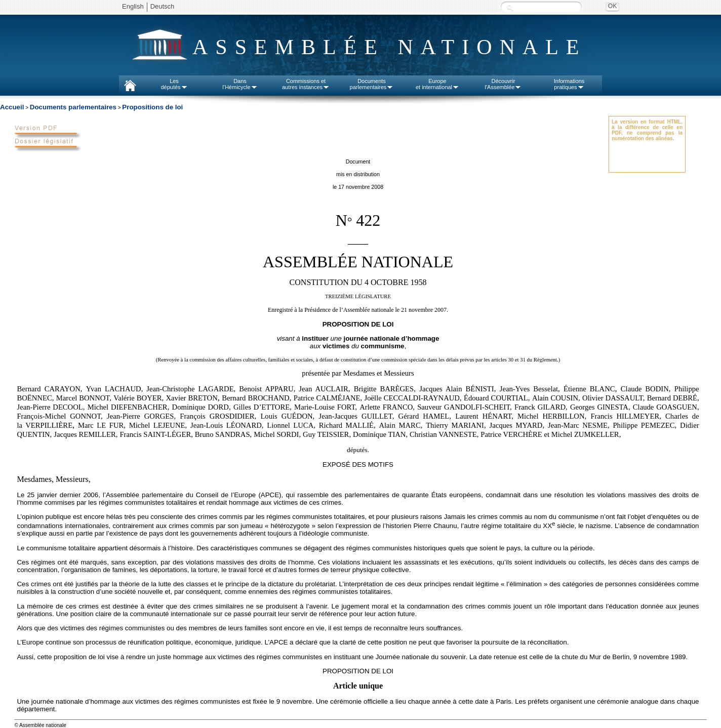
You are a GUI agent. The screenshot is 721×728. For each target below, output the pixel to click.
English (133, 6)
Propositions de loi (152, 107)
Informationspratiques (569, 84)
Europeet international (437, 84)
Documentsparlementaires (372, 84)
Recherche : (510, 7)
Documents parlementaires (73, 107)
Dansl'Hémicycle (240, 84)
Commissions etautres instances (306, 84)
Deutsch (163, 6)
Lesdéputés (174, 84)
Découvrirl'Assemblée (504, 84)
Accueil (12, 107)
